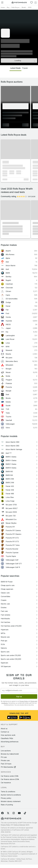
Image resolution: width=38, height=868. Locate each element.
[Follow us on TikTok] (25, 813)
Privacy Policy (24, 701)
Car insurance (6, 783)
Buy (8, 7)
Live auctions (6, 751)
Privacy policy (6, 798)
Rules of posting (7, 805)
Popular (25, 68)
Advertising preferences (10, 742)
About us (4, 729)
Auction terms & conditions (11, 795)
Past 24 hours (6, 764)
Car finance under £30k (10, 776)
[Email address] (19, 690)
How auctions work (8, 735)
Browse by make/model (10, 754)
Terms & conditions (8, 792)
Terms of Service (19, 825)
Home (3, 7)
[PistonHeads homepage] (19, 3)
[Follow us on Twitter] (8, 813)
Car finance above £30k (10, 779)
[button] (16, 149)
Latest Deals (15, 68)
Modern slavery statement (11, 801)
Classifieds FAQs (7, 738)
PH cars (4, 757)
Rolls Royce (16, 7)
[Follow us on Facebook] (2, 813)
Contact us (5, 732)
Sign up (19, 697)
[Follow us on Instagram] (14, 813)
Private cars (5, 760)
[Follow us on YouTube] (19, 813)
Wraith (24, 7)
